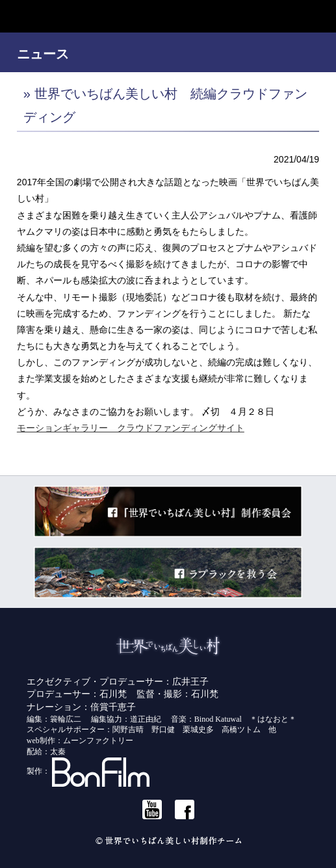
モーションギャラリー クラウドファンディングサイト (131, 428)
